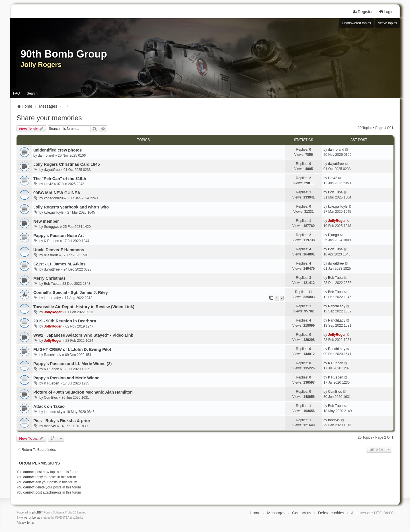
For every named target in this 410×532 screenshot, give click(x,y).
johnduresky (53, 412)
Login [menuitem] (386, 12)
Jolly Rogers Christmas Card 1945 (67, 164)
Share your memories (49, 118)
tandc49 (50, 426)
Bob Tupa (335, 192)
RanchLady (337, 306)
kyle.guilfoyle (54, 212)
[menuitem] (21, 523)
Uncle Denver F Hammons (59, 250)
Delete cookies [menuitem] (331, 513)
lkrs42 (48, 184)
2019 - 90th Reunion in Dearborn (65, 321)
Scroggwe (51, 227)
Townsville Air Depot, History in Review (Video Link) (84, 307)
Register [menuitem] (363, 12)
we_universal (32, 518)
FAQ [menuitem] (17, 93)
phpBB (37, 512)
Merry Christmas (50, 278)
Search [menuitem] (32, 93)
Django (333, 235)
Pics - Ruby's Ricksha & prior (62, 421)
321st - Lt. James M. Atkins (59, 264)
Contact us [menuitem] (302, 513)
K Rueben (51, 241)
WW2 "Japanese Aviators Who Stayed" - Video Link (83, 335)
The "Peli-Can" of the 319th (60, 179)
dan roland (46, 155)
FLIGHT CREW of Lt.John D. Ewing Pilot (72, 349)
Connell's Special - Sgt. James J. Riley (71, 292)
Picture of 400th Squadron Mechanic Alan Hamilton (83, 392)
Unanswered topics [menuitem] (356, 23)
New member (46, 221)
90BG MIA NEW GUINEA (57, 193)
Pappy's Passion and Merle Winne (66, 378)
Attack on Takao (49, 406)
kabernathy (52, 298)
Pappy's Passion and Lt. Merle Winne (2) (72, 364)
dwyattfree (52, 170)
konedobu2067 (55, 198)
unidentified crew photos (58, 150)
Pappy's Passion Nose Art (59, 236)
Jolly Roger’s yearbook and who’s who (71, 207)
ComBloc (51, 398)
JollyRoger (337, 221)
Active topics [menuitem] (387, 23)
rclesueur (51, 255)
